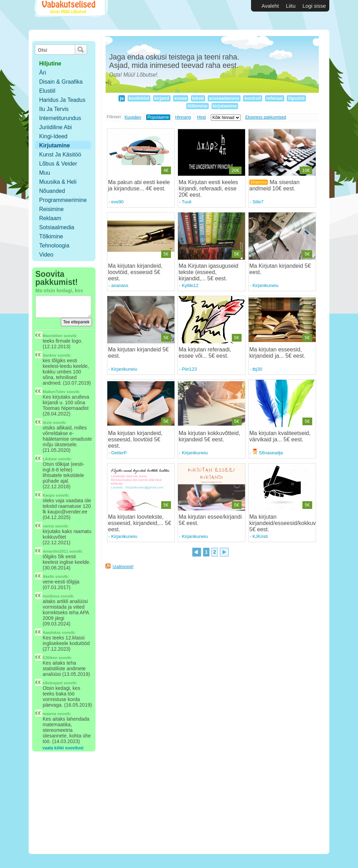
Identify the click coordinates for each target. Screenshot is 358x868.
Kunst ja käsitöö (60, 155)
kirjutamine (225, 106)
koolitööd (139, 98)
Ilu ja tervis (54, 109)
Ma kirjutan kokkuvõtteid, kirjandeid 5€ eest (209, 436)
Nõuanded (52, 191)
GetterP (119, 453)
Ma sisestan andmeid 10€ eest (274, 185)
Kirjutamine (55, 145)
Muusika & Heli (58, 182)
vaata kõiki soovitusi (63, 748)
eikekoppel (53, 683)
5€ (166, 254)
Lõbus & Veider (58, 164)
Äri (43, 73)
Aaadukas (52, 632)
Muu (45, 173)
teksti (198, 98)
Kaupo (49, 495)
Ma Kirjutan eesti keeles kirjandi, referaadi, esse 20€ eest (208, 188)
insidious (51, 596)
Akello (48, 576)
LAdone (50, 459)
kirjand (162, 98)
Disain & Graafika (61, 82)
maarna (49, 714)
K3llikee (50, 658)
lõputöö (296, 98)
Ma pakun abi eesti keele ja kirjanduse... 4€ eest (139, 185)
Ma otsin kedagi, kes (59, 290)
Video (46, 255)
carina (48, 526)
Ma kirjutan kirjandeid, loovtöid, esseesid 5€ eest (135, 272)
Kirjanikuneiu (265, 285)
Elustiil (47, 91)
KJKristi (260, 536)
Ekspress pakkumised (266, 117)
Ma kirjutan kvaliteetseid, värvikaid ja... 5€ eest (280, 436)
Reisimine (51, 209)
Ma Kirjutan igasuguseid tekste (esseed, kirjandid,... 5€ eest (209, 272)
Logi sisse (314, 6)
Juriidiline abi (55, 127)
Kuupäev (133, 117)
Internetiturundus (60, 118)
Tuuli (187, 202)
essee (181, 98)
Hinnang (183, 117)
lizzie (47, 422)
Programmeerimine (63, 200)
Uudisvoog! (123, 567)
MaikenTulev (54, 392)
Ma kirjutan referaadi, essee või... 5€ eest (205, 353)
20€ (235, 170)
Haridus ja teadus (62, 100)
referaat (275, 98)
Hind (202, 117)
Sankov (49, 355)
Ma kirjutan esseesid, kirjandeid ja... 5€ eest (277, 353)
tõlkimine (198, 106)
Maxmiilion (53, 336)
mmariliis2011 (55, 551)
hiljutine (50, 64)
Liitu (291, 6)
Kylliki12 (190, 285)
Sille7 (258, 202)
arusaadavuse (224, 98)
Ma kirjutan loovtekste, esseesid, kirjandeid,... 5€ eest (140, 523)
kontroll (253, 98)
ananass (120, 285)
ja (122, 98)
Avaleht (270, 6)
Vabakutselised (70, 15)
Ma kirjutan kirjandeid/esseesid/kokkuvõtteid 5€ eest (289, 523)
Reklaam (50, 218)
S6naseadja (268, 453)
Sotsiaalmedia (57, 227)
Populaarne (158, 117)
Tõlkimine (51, 236)
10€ (306, 170)
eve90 (117, 202)
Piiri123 (189, 369)
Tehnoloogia (54, 246)
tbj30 (257, 369)
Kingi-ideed (53, 136)
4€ (166, 170)
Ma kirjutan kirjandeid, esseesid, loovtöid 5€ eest (135, 439)
